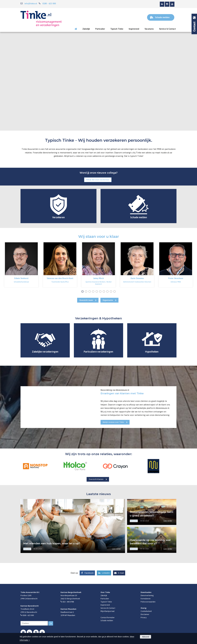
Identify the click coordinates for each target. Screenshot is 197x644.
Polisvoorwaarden (148, 602)
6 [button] (101, 292)
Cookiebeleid (146, 611)
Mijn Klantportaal (108, 611)
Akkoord (145, 637)
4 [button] (94, 292)
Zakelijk (104, 595)
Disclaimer (145, 614)
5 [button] (97, 292)
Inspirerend (105, 605)
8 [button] (108, 292)
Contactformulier (108, 617)
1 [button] (83, 292)
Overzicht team (86, 300)
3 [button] (90, 292)
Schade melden (107, 620)
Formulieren (146, 599)
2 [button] (87, 292)
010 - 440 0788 (68, 602)
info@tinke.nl (31, 3)
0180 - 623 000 (49, 3)
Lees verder (116, 549)
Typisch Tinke (106, 602)
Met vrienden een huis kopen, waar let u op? (52, 544)
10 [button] (115, 292)
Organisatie (108, 300)
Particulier (105, 599)
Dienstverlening (147, 595)
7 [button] (104, 292)
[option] (21, 264)
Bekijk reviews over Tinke (113, 422)
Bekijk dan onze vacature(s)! (98, 180)
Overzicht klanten (96, 479)
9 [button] (111, 292)
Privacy (144, 617)
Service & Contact (108, 608)
